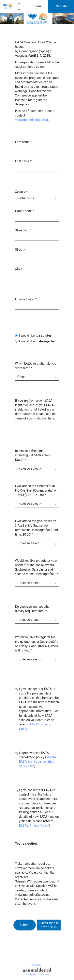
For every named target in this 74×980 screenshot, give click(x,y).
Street (20, 250)
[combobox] (37, 199)
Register (62, 6)
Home (37, 6)
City (19, 269)
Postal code (24, 211)
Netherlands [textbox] (26, 198)
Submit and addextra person (49, 925)
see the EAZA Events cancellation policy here (38, 762)
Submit (25, 925)
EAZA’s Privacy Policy (34, 825)
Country (21, 192)
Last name (23, 161)
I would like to (33, 335)
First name (23, 142)
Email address (26, 299)
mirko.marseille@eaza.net (33, 120)
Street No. (23, 230)
